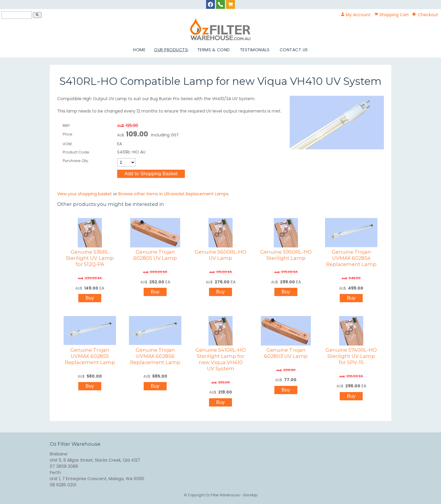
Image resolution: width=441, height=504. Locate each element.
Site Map (250, 495)
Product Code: (76, 152)
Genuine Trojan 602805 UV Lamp (155, 255)
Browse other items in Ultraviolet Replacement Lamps (173, 194)
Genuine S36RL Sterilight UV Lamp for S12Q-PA (90, 258)
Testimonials (255, 50)
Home (139, 50)
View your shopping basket (84, 194)
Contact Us (294, 50)
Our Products (171, 50)
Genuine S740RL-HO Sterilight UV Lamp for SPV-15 (351, 356)
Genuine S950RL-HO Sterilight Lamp (286, 255)
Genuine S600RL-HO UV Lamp (220, 255)
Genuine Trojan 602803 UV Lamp (286, 353)
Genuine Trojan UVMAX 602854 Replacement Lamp (351, 258)
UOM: (68, 144)
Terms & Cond (214, 50)
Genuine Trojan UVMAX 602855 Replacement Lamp (90, 356)
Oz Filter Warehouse (223, 495)
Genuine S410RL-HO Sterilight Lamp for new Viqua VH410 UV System (221, 359)
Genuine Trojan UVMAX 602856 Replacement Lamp (155, 356)
